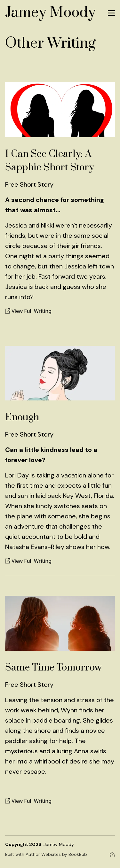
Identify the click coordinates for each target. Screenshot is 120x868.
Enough (22, 417)
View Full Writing (28, 311)
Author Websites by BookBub (56, 854)
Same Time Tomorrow (53, 668)
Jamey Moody (50, 13)
